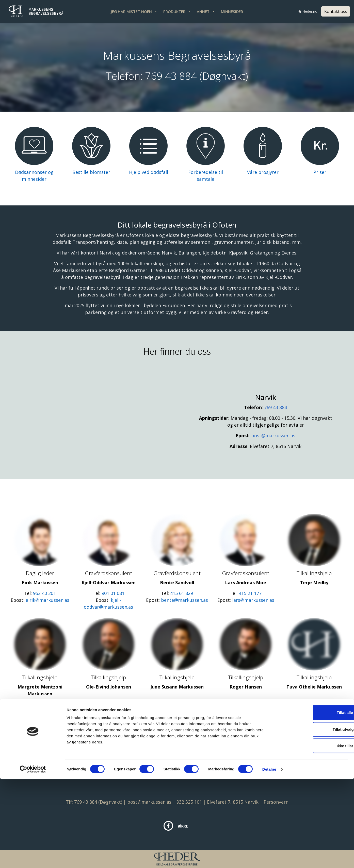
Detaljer (269, 858)
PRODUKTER (174, 11)
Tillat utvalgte (312, 818)
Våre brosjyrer (263, 172)
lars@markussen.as (253, 600)
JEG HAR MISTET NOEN (131, 11)
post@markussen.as (273, 436)
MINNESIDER (232, 11)
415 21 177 (250, 593)
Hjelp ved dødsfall (149, 172)
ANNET (203, 11)
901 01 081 (113, 593)
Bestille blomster (91, 172)
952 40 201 (44, 593)
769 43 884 (171, 76)
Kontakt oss (336, 11)
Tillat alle (312, 801)
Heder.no (308, 11)
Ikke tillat (312, 835)
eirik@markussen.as (47, 600)
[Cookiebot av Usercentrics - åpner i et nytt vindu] (33, 858)
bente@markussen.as (184, 600)
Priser (320, 172)
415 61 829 (182, 593)
